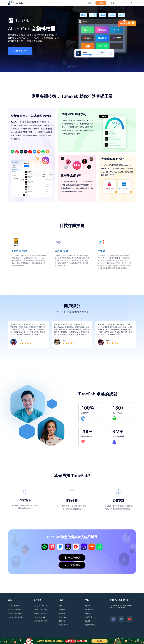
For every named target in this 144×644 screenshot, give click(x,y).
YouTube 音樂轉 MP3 (40, 621)
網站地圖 (62, 621)
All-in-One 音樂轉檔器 (32, 29)
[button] (68, 67)
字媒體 (101, 251)
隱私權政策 (63, 617)
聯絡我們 (62, 610)
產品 (90, 3)
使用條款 (62, 613)
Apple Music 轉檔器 (14, 610)
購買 (101, 3)
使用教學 (88, 613)
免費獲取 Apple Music (41, 610)
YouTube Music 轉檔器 (15, 613)
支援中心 (88, 606)
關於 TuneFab (63, 606)
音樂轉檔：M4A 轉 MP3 (41, 613)
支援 (124, 3)
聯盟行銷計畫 (63, 625)
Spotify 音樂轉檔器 (14, 606)
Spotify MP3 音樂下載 (40, 606)
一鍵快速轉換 (72, 558)
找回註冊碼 (88, 617)
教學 (113, 3)
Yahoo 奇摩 (62, 251)
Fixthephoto (20, 251)
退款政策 (88, 621)
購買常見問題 (89, 610)
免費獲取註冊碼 (90, 625)
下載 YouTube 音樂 (39, 617)
